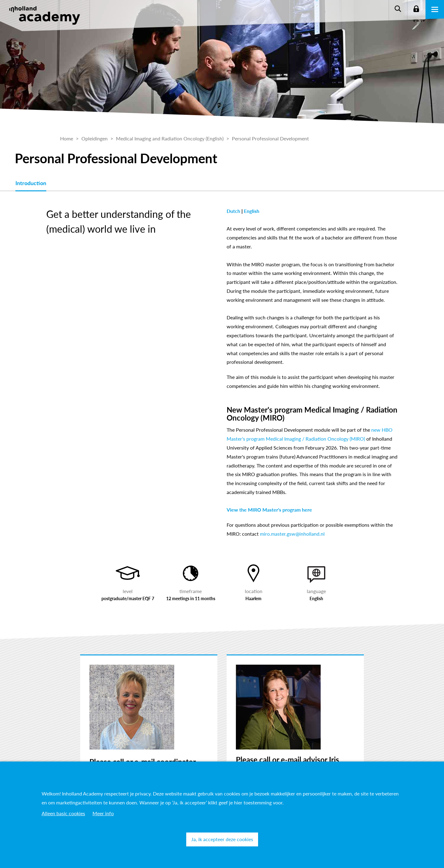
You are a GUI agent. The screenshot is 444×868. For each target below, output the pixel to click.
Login (416, 9)
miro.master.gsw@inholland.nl (292, 534)
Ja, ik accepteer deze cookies (222, 839)
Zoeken (398, 9)
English (252, 211)
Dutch (234, 211)
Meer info (103, 813)
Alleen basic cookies (63, 813)
